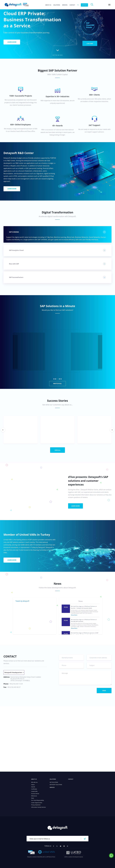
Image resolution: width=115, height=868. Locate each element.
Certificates (34, 789)
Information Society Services (38, 807)
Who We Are (34, 782)
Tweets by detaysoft (22, 601)
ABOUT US (48, 5)
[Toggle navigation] (109, 5)
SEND (104, 691)
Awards (33, 787)
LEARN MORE (75, 506)
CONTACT (72, 5)
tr (78, 5)
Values (33, 785)
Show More (74, 615)
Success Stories (35, 794)
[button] (53, 55)
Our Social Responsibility (38, 800)
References (34, 796)
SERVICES (65, 5)
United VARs (34, 791)
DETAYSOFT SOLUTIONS (56, 785)
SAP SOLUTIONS (54, 782)
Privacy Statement (36, 805)
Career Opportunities (37, 803)
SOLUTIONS (57, 5)
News (33, 798)
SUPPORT (84, 5)
